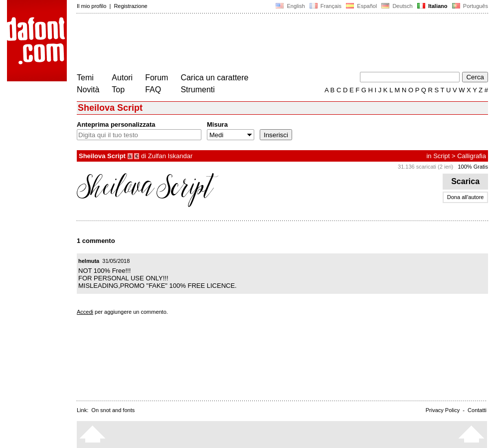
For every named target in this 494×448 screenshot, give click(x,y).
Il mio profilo (91, 6)
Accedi (85, 312)
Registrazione (130, 6)
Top (118, 90)
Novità (88, 90)
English (290, 6)
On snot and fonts (113, 410)
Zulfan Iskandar (170, 156)
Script (441, 156)
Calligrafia (472, 156)
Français (326, 6)
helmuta (89, 261)
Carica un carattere (214, 78)
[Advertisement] (258, 44)
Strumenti (197, 90)
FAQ (153, 90)
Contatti (477, 410)
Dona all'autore (466, 197)
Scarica (465, 181)
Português (469, 6)
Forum (157, 78)
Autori (122, 78)
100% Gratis (473, 167)
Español (361, 6)
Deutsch (397, 6)
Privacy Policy (443, 410)
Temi (85, 78)
